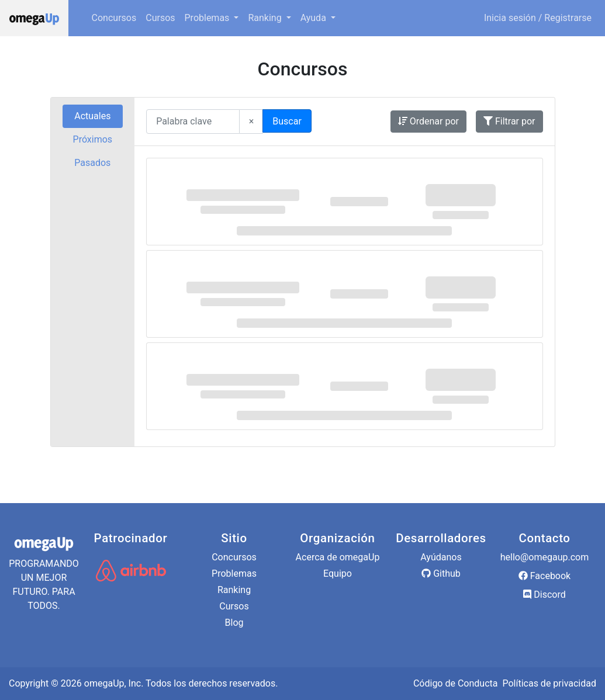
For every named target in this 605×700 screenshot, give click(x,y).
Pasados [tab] (92, 163)
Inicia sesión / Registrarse (538, 18)
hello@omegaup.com (544, 557)
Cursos (160, 18)
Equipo (338, 573)
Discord (544, 595)
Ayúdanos (441, 557)
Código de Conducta (456, 683)
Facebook (544, 576)
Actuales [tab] (92, 116)
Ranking (234, 590)
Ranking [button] (266, 18)
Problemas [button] (208, 18)
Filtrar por (509, 121)
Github (441, 573)
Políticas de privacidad (549, 683)
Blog (234, 623)
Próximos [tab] (93, 139)
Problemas (234, 573)
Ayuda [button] (314, 18)
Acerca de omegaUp (338, 557)
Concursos (114, 18)
